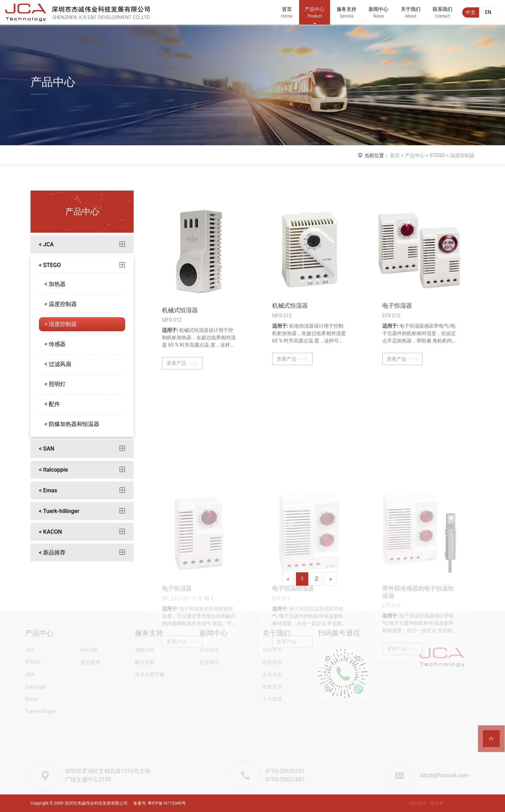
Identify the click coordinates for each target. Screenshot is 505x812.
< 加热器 (55, 284)
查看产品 (182, 401)
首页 (287, 16)
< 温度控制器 (61, 304)
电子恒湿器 (397, 343)
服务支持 (346, 16)
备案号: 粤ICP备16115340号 (160, 803)
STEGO (437, 156)
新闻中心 (378, 16)
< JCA (46, 245)
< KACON (50, 532)
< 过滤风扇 (58, 364)
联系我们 (443, 16)
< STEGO (50, 265)
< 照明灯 (55, 384)
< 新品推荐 (52, 553)
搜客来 (437, 803)
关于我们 (411, 16)
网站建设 (418, 803)
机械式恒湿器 (180, 347)
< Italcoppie (53, 470)
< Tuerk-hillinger (59, 511)
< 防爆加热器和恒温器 (72, 424)
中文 (471, 12)
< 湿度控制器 (61, 324)
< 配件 (52, 404)
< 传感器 (55, 344)
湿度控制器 (462, 156)
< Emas (48, 490)
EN (488, 12)
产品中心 (315, 16)
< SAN (47, 449)
